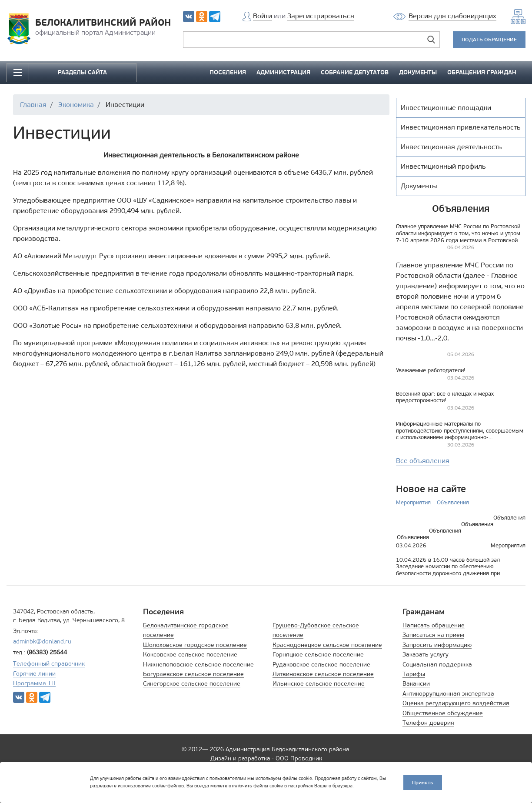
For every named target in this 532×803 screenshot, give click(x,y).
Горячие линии (34, 674)
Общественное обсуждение (443, 713)
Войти (263, 16)
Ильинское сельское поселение (319, 684)
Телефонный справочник (49, 664)
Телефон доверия (428, 723)
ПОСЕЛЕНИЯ (228, 72)
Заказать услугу (426, 655)
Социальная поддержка (437, 665)
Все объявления (423, 461)
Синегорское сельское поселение (192, 684)
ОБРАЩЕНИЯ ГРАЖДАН (482, 72)
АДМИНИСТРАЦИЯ (283, 72)
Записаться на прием (433, 635)
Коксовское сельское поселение (190, 655)
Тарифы (414, 674)
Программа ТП (34, 683)
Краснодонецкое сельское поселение (327, 645)
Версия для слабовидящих (452, 16)
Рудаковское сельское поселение (321, 665)
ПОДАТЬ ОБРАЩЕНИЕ (489, 39)
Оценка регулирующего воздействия (456, 703)
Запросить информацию (437, 645)
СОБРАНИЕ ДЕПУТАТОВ (355, 72)
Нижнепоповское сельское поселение (198, 665)
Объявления (453, 502)
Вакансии (416, 684)
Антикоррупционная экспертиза (448, 694)
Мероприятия (413, 502)
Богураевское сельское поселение (193, 674)
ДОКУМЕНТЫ (418, 72)
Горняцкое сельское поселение (318, 655)
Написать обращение (434, 625)
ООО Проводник (299, 758)
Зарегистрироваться (321, 16)
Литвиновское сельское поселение (323, 674)
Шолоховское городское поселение (195, 645)
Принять (423, 782)
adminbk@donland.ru (42, 641)
